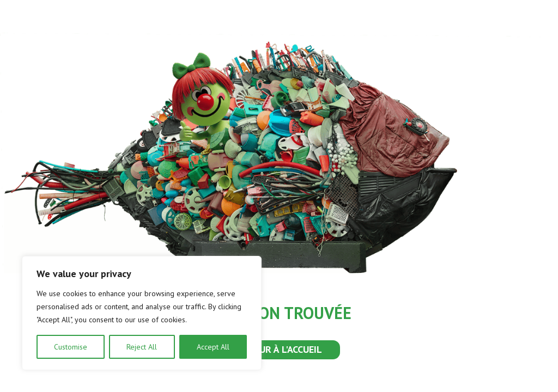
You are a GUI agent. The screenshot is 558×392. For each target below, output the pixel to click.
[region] (142, 313)
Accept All (213, 347)
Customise (71, 347)
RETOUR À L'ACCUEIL (279, 349)
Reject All (142, 347)
